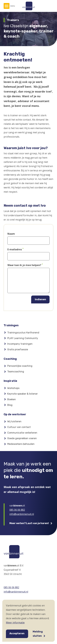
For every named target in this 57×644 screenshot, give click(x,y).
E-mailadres (15, 249)
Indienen (40, 299)
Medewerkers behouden (21, 444)
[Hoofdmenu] (7, 6)
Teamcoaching (16, 372)
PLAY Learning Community (23, 338)
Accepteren (17, 633)
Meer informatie (15, 623)
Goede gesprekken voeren (22, 438)
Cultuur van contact (19, 427)
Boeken (12, 399)
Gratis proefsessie (18, 349)
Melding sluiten (38, 634)
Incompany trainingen (20, 344)
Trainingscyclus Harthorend (23, 333)
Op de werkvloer (15, 414)
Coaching (10, 359)
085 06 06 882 (17, 510)
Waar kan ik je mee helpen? (24, 265)
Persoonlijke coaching (20, 366)
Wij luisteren (14, 421)
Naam (11, 234)
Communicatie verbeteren (22, 433)
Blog (10, 405)
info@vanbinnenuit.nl (22, 514)
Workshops (13, 388)
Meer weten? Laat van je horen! (29, 523)
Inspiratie (10, 381)
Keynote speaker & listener (22, 394)
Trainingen (11, 325)
